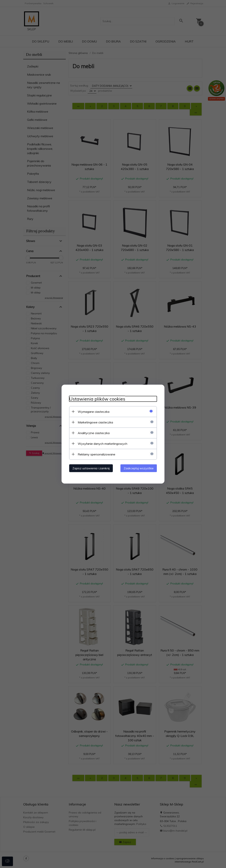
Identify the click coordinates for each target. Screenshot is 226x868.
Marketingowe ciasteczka (95, 422)
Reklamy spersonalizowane (97, 454)
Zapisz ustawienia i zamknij (91, 468)
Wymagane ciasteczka (94, 411)
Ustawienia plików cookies (97, 399)
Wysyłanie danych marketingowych (103, 443)
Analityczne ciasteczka (94, 433)
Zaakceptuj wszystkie (139, 468)
